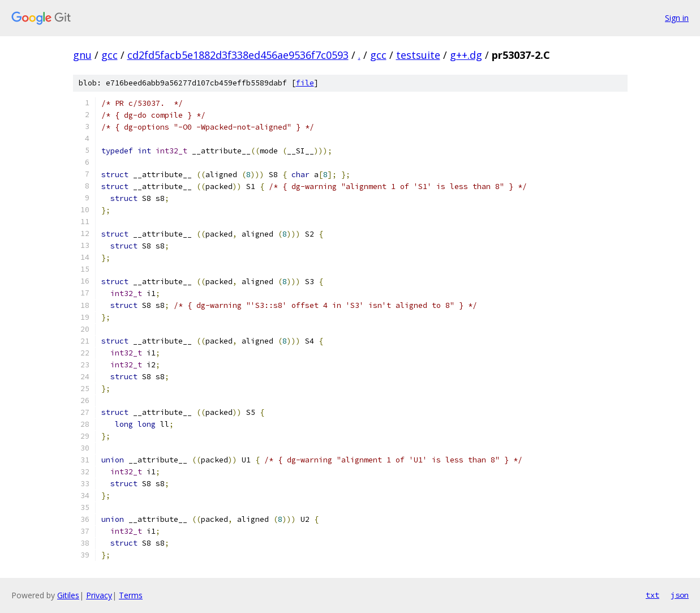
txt (652, 595)
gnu (82, 55)
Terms (131, 595)
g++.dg (466, 55)
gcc (109, 55)
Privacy (99, 595)
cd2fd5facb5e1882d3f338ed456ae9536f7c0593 (238, 55)
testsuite (418, 55)
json (680, 595)
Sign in (677, 18)
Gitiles (68, 595)
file (305, 83)
